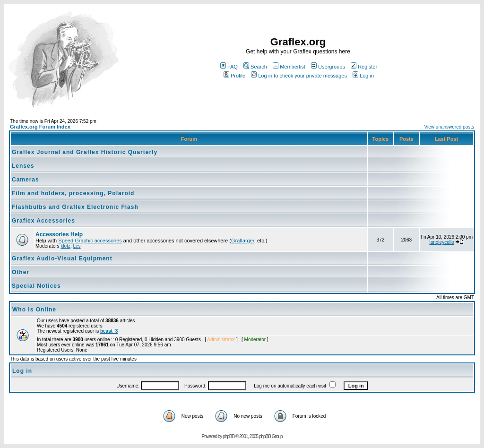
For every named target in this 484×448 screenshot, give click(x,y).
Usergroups (328, 67)
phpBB (229, 436)
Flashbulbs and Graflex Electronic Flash (75, 207)
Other (21, 272)
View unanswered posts (449, 127)
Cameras (26, 180)
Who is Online (34, 310)
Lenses (23, 166)
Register (364, 67)
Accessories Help (59, 234)
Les (77, 246)
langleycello (441, 242)
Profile (234, 76)
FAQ (229, 67)
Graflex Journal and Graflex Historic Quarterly (85, 152)
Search (255, 67)
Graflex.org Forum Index (40, 127)
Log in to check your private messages (299, 76)
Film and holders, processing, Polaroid (73, 193)
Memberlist (289, 67)
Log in (363, 76)
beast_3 (109, 331)
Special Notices (36, 286)
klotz (65, 246)
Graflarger (243, 241)
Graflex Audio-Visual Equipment (62, 258)
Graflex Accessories (43, 221)
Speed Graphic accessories (90, 241)
